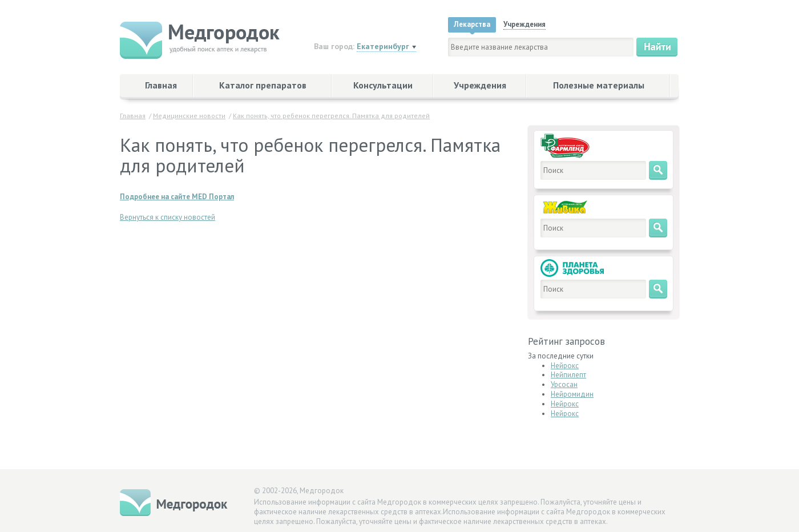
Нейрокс (565, 366)
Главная (161, 85)
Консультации (383, 85)
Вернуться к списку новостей (168, 217)
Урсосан (564, 384)
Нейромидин (572, 394)
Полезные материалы (599, 85)
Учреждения (480, 85)
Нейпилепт (568, 375)
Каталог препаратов (263, 85)
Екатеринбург (383, 46)
